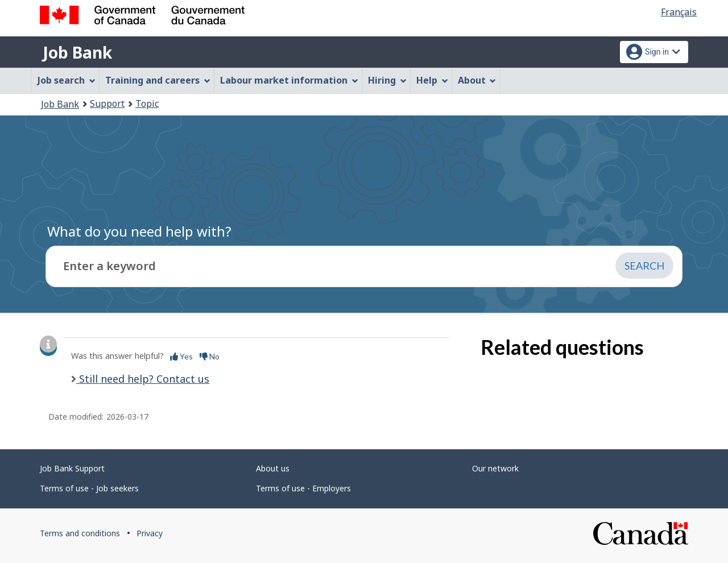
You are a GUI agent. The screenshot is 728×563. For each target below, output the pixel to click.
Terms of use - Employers (303, 488)
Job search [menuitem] (67, 80)
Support (107, 104)
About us (273, 468)
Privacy (150, 533)
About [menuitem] (477, 80)
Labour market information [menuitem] (289, 80)
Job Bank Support (72, 468)
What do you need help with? (139, 231)
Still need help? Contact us (143, 379)
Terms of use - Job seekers (89, 488)
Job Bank (77, 52)
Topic (147, 104)
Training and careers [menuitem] (158, 80)
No (210, 356)
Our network (495, 468)
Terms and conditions (80, 533)
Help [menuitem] (432, 80)
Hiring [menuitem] (387, 80)
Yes (181, 356)
